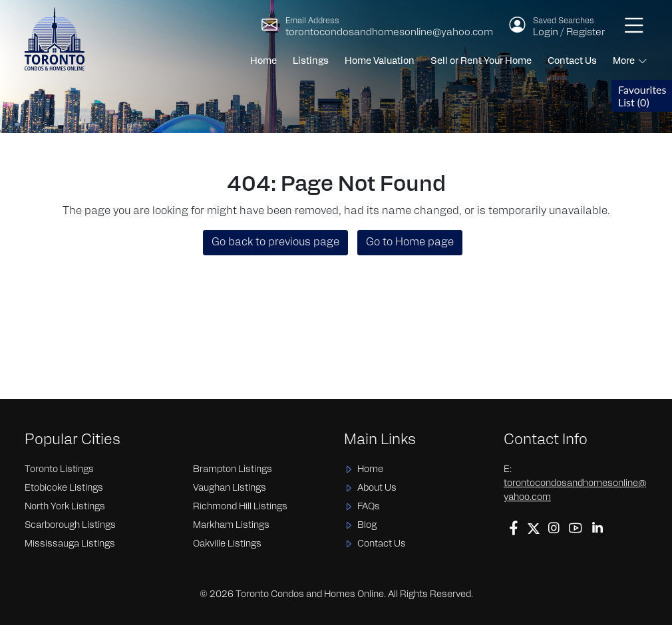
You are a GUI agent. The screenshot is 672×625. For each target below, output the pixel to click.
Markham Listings (231, 526)
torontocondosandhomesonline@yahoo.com (389, 33)
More (624, 62)
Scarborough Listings (70, 526)
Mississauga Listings (70, 544)
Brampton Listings (233, 470)
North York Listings (65, 507)
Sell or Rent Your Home (481, 62)
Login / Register (569, 33)
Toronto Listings (59, 470)
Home (263, 62)
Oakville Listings (227, 544)
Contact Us (572, 62)
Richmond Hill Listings (240, 507)
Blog (367, 526)
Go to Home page (410, 243)
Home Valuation (380, 62)
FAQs (369, 507)
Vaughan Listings (230, 488)
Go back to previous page (275, 243)
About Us (377, 488)
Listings (311, 62)
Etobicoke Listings (64, 488)
